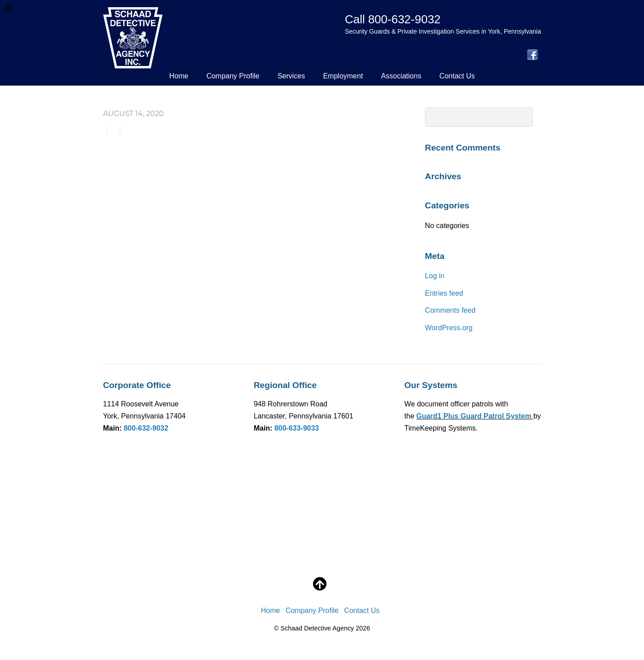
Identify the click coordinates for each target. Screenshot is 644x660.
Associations (401, 76)
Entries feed (444, 293)
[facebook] (532, 55)
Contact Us (457, 76)
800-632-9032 (146, 428)
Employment (343, 76)
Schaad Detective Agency (317, 628)
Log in (435, 276)
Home (179, 76)
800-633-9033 (297, 428)
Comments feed (450, 310)
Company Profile (233, 76)
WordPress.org (449, 328)
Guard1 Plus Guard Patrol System (475, 416)
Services (291, 76)
